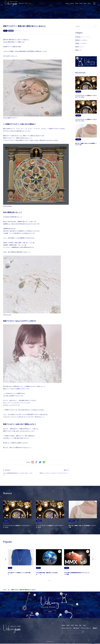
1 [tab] (49, 581)
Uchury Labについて (67, 628)
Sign (88, 4)
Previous (6, 559)
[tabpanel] (22, 565)
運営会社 (95, 628)
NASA (75, 4)
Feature (11, 31)
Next (93, 559)
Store (92, 4)
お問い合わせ (76, 628)
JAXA (80, 4)
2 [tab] (51, 581)
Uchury (70, 4)
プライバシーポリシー (86, 628)
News (84, 4)
